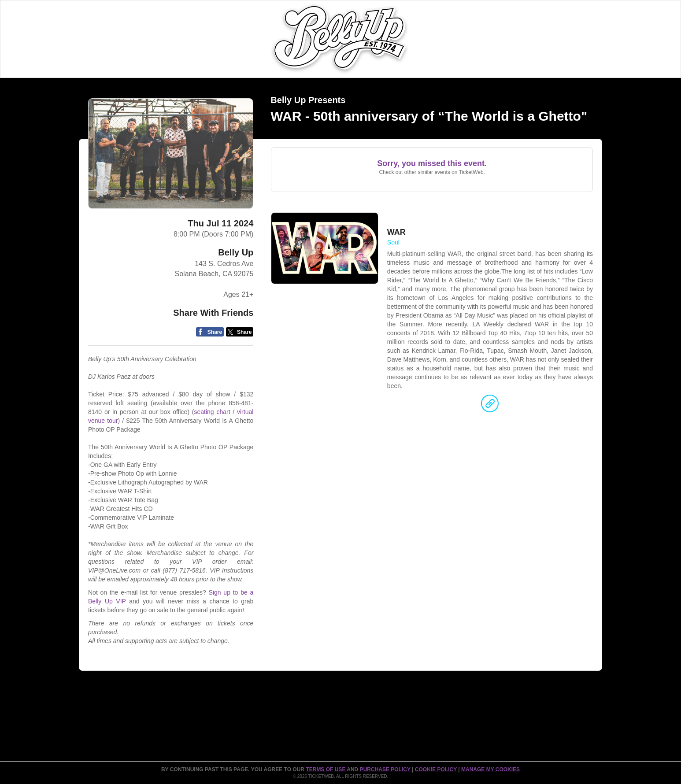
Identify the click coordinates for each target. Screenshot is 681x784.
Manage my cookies (490, 769)
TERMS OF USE (326, 769)
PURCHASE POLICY (386, 769)
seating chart (212, 412)
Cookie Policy (437, 769)
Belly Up (236, 252)
